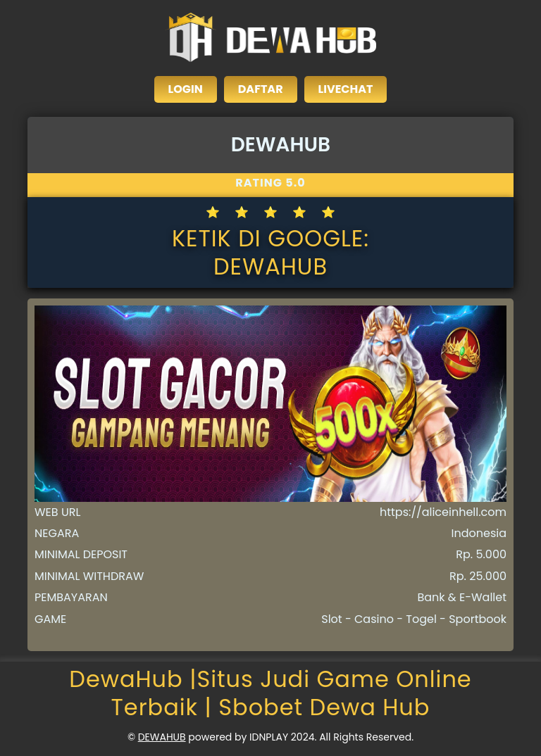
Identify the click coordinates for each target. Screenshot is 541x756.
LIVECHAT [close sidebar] (346, 89)
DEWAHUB (162, 737)
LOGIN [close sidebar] (186, 89)
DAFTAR (261, 89)
